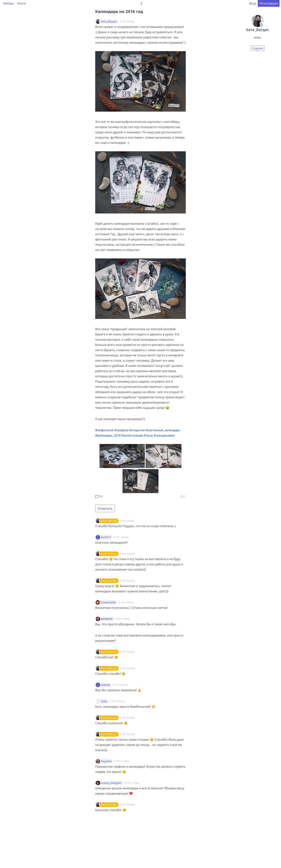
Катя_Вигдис (109, 22)
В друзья (258, 48)
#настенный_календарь (163, 430)
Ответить (105, 508)
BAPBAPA (107, 619)
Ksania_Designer (111, 783)
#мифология (104, 430)
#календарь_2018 (108, 435)
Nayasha (106, 761)
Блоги (22, 3)
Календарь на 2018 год (119, 11)
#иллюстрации (132, 435)
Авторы (9, 3)
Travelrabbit (108, 602)
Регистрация (269, 3)
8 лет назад (127, 521)
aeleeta (105, 685)
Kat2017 (106, 537)
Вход (253, 3)
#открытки (137, 430)
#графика (122, 430)
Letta (104, 701)
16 (99, 496)
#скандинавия (164, 435)
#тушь (148, 435)
